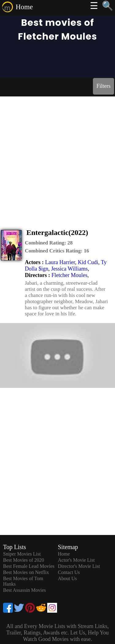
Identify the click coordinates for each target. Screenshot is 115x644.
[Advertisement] (57, 157)
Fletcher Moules (69, 275)
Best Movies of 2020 (24, 560)
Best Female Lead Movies (29, 566)
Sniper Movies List (22, 554)
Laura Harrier (60, 262)
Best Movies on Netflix (26, 572)
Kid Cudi (88, 262)
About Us (67, 578)
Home (24, 7)
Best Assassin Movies (25, 590)
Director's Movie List (79, 566)
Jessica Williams (69, 269)
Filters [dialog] (103, 86)
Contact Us (69, 572)
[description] (49, 243)
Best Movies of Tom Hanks (23, 581)
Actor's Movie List (76, 560)
